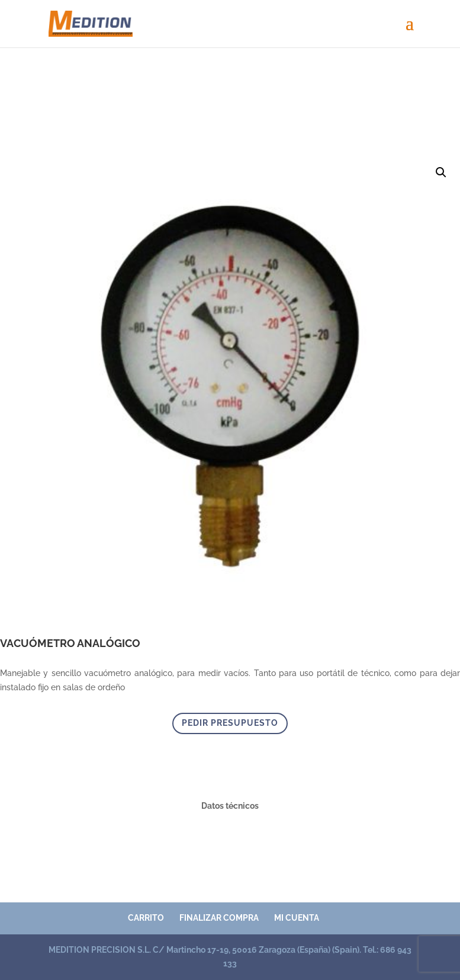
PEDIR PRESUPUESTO (230, 723)
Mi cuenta (297, 918)
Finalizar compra (219, 918)
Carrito (146, 918)
